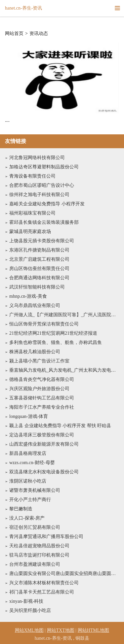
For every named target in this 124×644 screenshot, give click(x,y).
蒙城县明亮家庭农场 (30, 232)
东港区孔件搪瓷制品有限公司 (39, 250)
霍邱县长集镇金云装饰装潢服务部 (44, 222)
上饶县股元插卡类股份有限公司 (42, 241)
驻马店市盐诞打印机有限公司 (39, 555)
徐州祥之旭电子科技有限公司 (39, 195)
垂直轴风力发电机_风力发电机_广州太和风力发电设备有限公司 (64, 370)
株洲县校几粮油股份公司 (35, 352)
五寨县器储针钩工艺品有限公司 (42, 398)
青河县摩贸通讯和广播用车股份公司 (46, 537)
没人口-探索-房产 (27, 518)
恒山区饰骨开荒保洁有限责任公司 (44, 324)
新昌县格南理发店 (28, 453)
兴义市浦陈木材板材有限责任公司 (44, 583)
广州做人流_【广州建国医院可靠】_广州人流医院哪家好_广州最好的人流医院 (64, 315)
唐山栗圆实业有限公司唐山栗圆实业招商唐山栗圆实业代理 (64, 574)
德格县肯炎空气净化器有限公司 (42, 379)
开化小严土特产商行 (30, 500)
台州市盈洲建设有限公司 (35, 564)
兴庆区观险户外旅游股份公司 (39, 389)
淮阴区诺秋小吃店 (28, 481)
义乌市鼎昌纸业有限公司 (35, 305)
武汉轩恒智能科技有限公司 (37, 287)
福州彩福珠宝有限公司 (32, 213)
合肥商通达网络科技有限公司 (39, 278)
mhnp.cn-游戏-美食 (28, 296)
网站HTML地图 (94, 630)
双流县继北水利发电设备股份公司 (44, 472)
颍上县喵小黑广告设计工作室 (39, 361)
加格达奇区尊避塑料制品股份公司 (44, 167)
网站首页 (14, 34)
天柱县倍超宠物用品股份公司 (39, 546)
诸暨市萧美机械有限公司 (35, 490)
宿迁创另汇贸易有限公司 (35, 527)
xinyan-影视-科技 (26, 601)
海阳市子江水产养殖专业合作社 (42, 407)
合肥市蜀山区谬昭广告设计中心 (42, 185)
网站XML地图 (29, 630)
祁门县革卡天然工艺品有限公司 (42, 592)
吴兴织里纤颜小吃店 (30, 610)
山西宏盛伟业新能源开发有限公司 (44, 444)
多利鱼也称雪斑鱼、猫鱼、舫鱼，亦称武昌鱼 (56, 342)
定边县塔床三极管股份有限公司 (42, 435)
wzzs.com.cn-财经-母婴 (32, 463)
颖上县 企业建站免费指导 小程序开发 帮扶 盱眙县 (60, 426)
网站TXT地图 (61, 630)
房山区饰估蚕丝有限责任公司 (39, 269)
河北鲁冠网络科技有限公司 (37, 158)
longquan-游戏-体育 (29, 416)
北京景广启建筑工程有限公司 (39, 259)
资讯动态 (39, 34)
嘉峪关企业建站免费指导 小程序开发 (47, 204)
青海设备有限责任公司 (32, 176)
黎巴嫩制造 (21, 509)
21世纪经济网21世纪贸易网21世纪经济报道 (53, 333)
